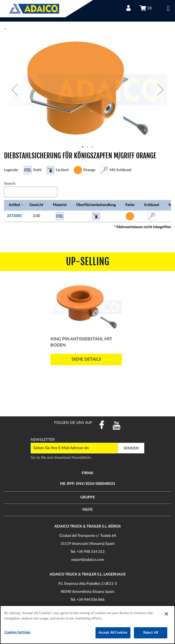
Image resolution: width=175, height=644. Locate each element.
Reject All (151, 633)
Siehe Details (86, 359)
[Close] (166, 614)
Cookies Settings (17, 632)
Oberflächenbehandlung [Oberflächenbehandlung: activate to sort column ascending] (96, 205)
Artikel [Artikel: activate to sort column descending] (14, 205)
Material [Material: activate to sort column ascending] (60, 205)
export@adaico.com (88, 560)
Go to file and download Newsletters (61, 458)
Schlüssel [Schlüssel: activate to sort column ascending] (152, 205)
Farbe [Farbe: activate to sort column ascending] (130, 205)
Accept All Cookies (113, 633)
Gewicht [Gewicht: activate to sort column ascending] (36, 205)
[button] (15, 90)
